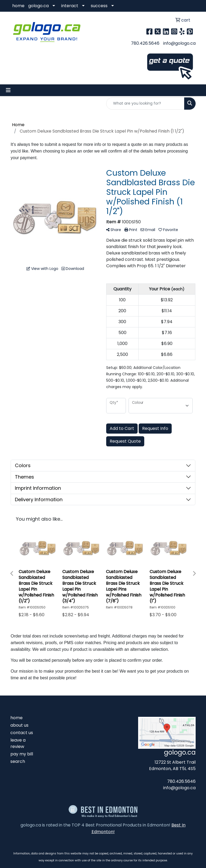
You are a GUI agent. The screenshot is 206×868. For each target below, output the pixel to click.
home (18, 6)
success (99, 6)
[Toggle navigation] (8, 90)
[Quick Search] (145, 104)
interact (70, 6)
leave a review (18, 743)
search (18, 761)
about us (19, 725)
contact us (22, 733)
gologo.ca (38, 6)
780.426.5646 (145, 43)
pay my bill (22, 754)
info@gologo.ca (179, 43)
